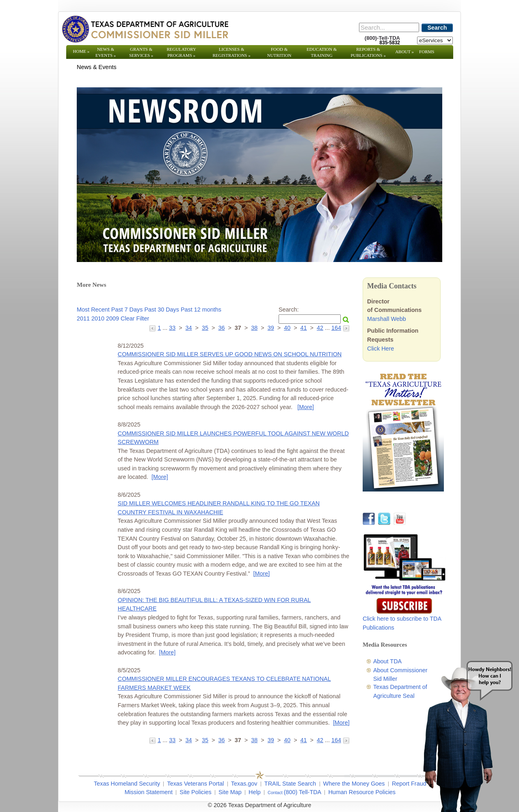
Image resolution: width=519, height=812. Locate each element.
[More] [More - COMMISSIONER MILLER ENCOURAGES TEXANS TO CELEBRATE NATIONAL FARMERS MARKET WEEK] (341, 723)
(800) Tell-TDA (303, 792)
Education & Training (322, 52)
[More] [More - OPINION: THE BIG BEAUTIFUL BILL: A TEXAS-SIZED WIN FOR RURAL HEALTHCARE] (167, 652)
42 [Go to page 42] (320, 328)
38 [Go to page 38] (254, 328)
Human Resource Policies (362, 792)
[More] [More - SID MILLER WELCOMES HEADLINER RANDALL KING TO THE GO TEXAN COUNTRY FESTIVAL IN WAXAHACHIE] (262, 574)
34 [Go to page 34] (189, 328)
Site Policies (195, 792)
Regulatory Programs (181, 52)
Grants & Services (141, 52)
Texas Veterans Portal (195, 784)
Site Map (230, 792)
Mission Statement (149, 792)
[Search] (389, 27)
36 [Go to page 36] (221, 328)
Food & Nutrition (279, 52)
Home (81, 51)
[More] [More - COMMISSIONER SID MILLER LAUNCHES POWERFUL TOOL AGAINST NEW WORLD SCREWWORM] (160, 477)
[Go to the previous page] (153, 328)
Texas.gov (244, 784)
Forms (427, 52)
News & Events (106, 52)
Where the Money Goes (354, 784)
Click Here (381, 349)
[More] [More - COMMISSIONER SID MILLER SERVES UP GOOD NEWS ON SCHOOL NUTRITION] (306, 407)
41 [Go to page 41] (304, 328)
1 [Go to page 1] (159, 328)
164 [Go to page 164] (336, 328)
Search (437, 28)
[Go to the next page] (346, 328)
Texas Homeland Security (127, 784)
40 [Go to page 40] (287, 328)
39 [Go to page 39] (271, 328)
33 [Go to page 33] (172, 328)
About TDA (387, 661)
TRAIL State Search (290, 784)
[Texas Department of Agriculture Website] (145, 29)
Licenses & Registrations (232, 52)
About (404, 52)
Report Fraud (409, 784)
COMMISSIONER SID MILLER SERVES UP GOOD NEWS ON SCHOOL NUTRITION (230, 354)
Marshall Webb (387, 319)
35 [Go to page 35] (205, 328)
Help (255, 792)
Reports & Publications (368, 52)
